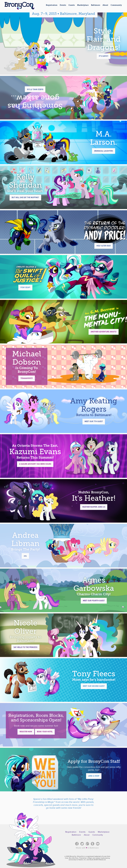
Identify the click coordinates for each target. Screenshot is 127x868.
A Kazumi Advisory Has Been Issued (35, 464)
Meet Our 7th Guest (94, 421)
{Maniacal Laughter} (104, 151)
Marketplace (104, 832)
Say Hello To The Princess (25, 647)
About (87, 835)
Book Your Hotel (45, 732)
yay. (25, 556)
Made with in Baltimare (87, 848)
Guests (92, 832)
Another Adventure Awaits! (104, 332)
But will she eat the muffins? (25, 197)
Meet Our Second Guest (94, 686)
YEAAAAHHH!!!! (27, 378)
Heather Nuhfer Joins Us (94, 507)
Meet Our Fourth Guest (94, 601)
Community (98, 835)
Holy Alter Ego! (104, 246)
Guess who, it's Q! (35, 89)
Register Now (26, 732)
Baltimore (76, 835)
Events (82, 832)
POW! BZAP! (25, 287)
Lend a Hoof (94, 776)
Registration (71, 832)
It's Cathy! (104, 56)
